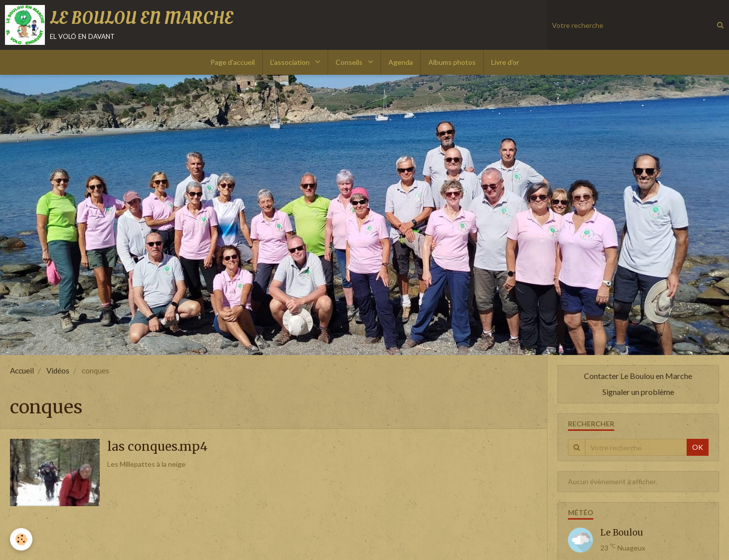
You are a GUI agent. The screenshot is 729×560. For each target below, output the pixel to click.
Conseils (350, 62)
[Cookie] (21, 539)
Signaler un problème (638, 392)
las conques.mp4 (157, 447)
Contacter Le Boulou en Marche (638, 376)
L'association (291, 62)
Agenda (401, 62)
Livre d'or (505, 62)
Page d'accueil (233, 62)
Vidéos (58, 371)
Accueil (22, 371)
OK (698, 447)
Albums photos (452, 62)
